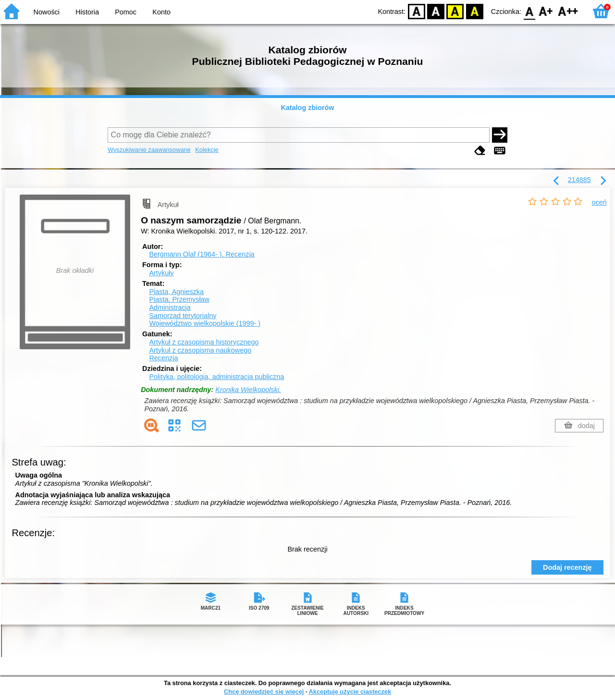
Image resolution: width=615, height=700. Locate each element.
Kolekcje (207, 150)
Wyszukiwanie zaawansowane (149, 150)
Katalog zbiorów (307, 108)
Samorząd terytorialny (183, 316)
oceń (599, 202)
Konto (161, 12)
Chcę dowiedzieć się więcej (264, 692)
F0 (529, 11)
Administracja (170, 307)
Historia (87, 12)
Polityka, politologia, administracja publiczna (216, 377)
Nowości (47, 12)
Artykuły (161, 273)
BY (474, 11)
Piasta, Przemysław (179, 299)
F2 (568, 11)
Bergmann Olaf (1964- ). (202, 254)
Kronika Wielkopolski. (248, 390)
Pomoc (126, 12)
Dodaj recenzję (567, 567)
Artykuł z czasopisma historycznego (204, 342)
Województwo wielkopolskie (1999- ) (205, 323)
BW (436, 11)
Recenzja (163, 358)
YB (455, 11)
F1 (546, 11)
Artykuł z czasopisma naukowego (200, 350)
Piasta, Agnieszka (176, 292)
